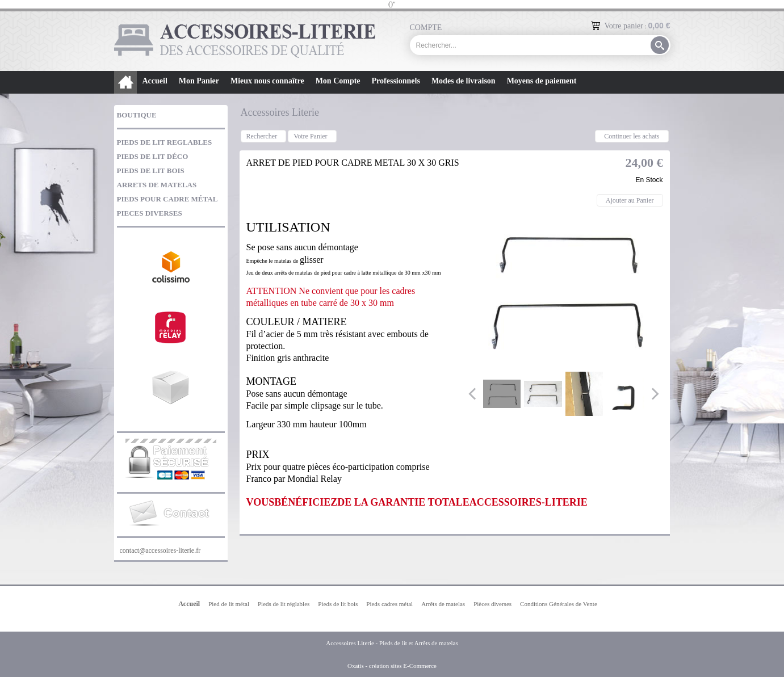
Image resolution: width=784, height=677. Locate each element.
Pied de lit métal (229, 604)
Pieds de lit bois (338, 604)
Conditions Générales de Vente (559, 604)
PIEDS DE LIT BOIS (151, 171)
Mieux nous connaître (267, 81)
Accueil (155, 81)
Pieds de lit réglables (284, 604)
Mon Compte (338, 81)
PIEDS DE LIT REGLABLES (165, 142)
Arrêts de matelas (443, 604)
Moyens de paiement (542, 81)
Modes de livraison (464, 81)
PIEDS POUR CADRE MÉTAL (167, 199)
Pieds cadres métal (389, 604)
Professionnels (396, 81)
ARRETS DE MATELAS (157, 185)
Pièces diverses (492, 604)
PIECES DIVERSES (150, 213)
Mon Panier (199, 81)
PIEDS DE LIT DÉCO (153, 156)
